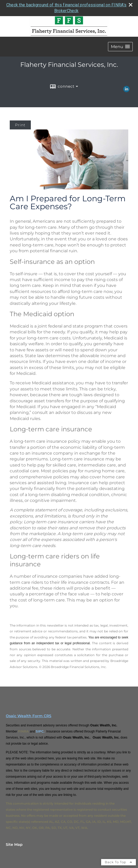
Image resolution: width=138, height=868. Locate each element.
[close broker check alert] (131, 5)
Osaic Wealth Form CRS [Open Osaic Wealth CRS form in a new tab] (29, 716)
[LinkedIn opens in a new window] (126, 90)
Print (20, 125)
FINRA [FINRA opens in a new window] (23, 731)
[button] (120, 47)
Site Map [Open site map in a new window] (14, 844)
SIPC (40, 731)
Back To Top (119, 862)
